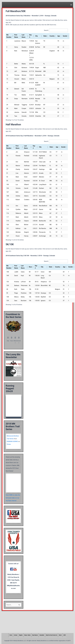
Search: (46, 30)
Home (11, 635)
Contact (16, 635)
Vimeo (9, 444)
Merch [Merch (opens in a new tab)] (60, 635)
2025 (65, 635)
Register (21, 635)
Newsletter (42, 635)
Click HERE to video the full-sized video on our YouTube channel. (13, 498)
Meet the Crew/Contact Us (52, 635)
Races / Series (27, 635)
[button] (13, 36)
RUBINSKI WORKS (12, 441)
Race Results (35, 635)
